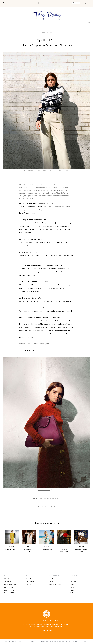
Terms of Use (44, 641)
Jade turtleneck (44, 490)
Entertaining (53, 23)
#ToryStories (42, 499)
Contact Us (7, 582)
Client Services (9, 579)
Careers (50, 582)
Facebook (73, 582)
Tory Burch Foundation (55, 584)
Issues (15, 23)
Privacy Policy (34, 641)
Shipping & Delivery (10, 590)
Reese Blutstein (52, 499)
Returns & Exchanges (10, 584)
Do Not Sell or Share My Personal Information (60, 641)
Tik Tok (72, 584)
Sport (69, 23)
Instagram (73, 579)
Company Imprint (77, 641)
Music (63, 23)
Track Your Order (9, 587)
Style (21, 23)
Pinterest (73, 587)
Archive (76, 23)
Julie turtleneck (53, 171)
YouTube (73, 593)
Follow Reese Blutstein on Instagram (34, 344)
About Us (51, 579)
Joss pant (66, 171)
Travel (43, 23)
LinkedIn (72, 596)
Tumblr (72, 590)
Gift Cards (29, 584)
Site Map (87, 641)
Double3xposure (55, 185)
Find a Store (30, 579)
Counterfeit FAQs (9, 593)
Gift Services (30, 582)
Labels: (35, 499)
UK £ (4, 3)
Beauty (28, 23)
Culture (36, 23)
